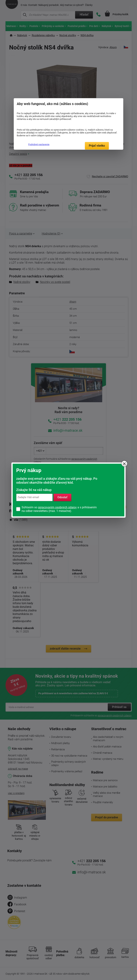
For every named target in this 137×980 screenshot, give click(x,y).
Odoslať (62, 497)
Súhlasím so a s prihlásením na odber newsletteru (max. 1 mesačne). (59, 509)
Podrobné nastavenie (39, 144)
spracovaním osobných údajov (57, 507)
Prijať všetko (97, 146)
